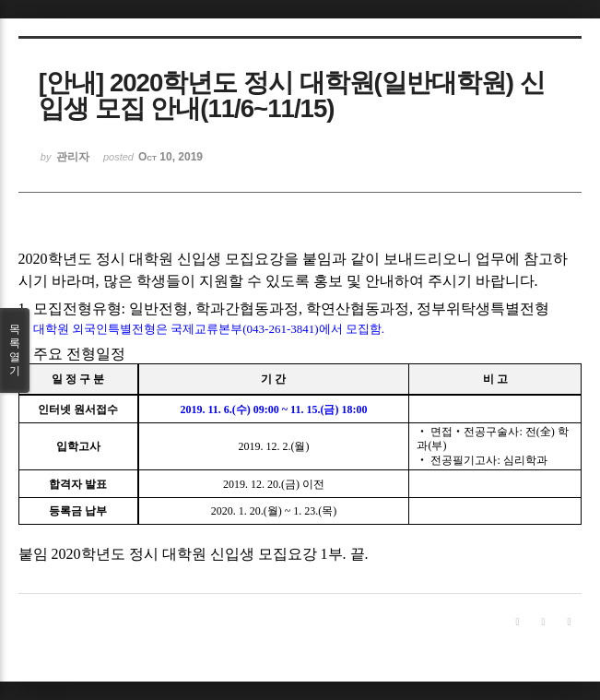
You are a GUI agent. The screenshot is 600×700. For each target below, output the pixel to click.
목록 (15, 350)
